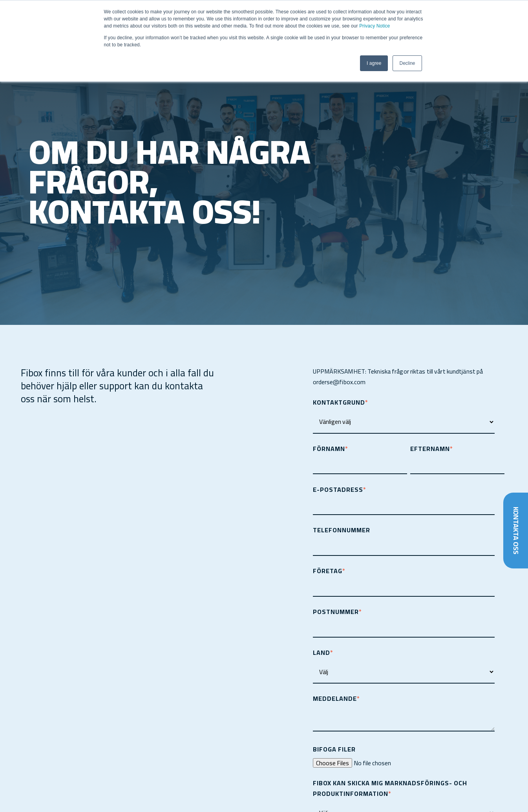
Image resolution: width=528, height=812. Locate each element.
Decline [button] (407, 63)
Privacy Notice (375, 26)
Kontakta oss (516, 530)
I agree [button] (374, 63)
